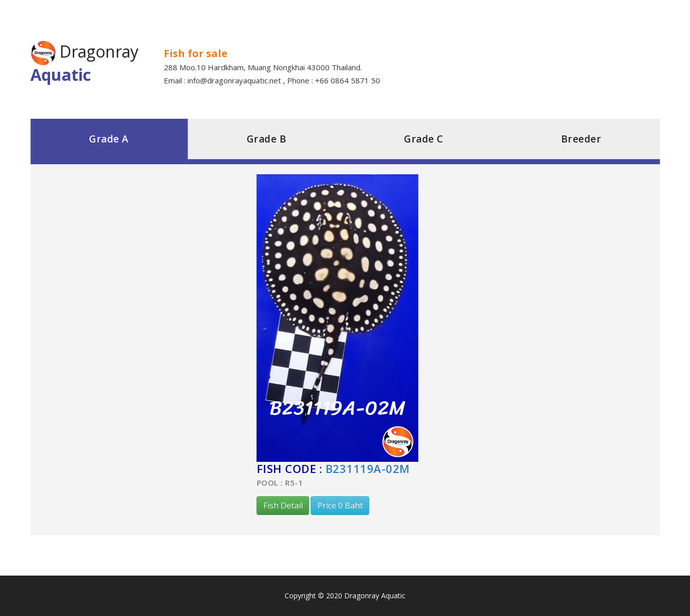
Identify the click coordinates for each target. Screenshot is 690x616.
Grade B (267, 139)
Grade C (424, 139)
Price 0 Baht (340, 505)
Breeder (581, 139)
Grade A (109, 139)
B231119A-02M (368, 468)
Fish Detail (283, 505)
